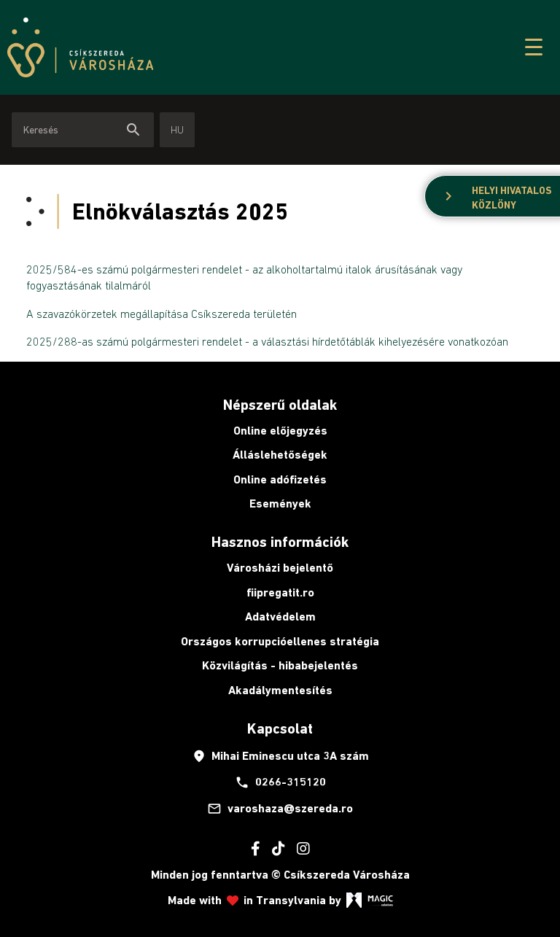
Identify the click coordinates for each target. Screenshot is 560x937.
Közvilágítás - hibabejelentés (280, 665)
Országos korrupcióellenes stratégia (280, 641)
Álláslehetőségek (280, 455)
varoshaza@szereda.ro (280, 809)
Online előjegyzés (280, 431)
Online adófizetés (280, 479)
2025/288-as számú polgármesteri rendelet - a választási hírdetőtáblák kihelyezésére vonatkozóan (267, 341)
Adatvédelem (280, 617)
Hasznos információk (280, 542)
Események (280, 504)
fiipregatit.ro (280, 592)
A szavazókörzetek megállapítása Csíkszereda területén (162, 314)
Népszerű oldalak (280, 405)
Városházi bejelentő (280, 568)
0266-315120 (280, 782)
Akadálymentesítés (280, 690)
